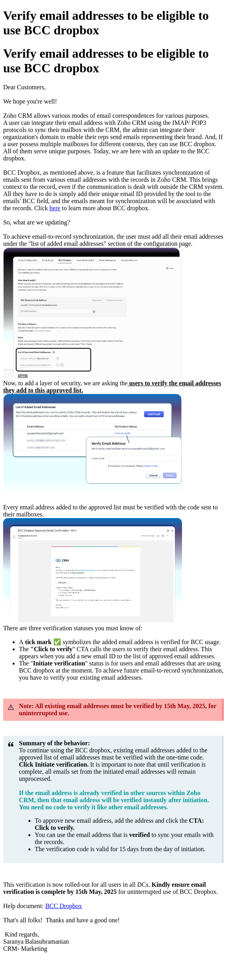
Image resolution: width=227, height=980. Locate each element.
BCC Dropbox (64, 906)
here (55, 208)
